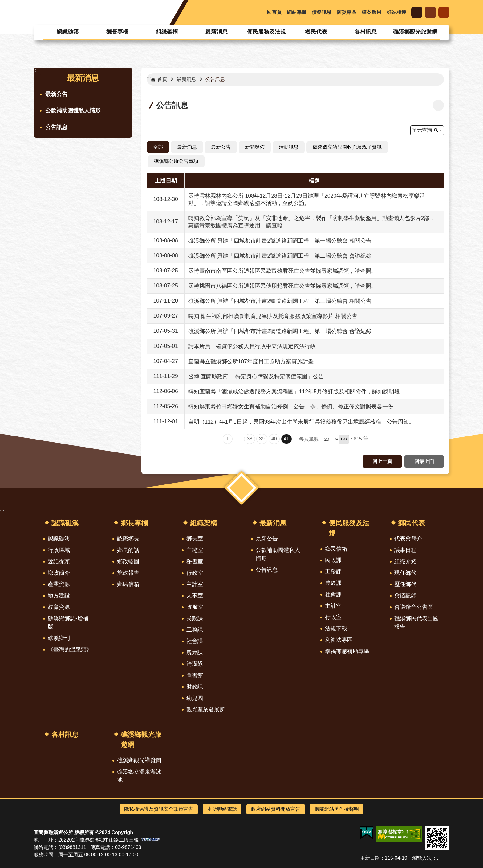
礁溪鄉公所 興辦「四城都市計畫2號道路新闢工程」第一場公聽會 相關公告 (280, 241)
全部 (158, 147)
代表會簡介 (408, 539)
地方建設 (59, 596)
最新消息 (217, 32)
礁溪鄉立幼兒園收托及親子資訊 (347, 147)
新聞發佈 (255, 147)
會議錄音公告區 (414, 607)
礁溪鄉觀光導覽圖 (139, 760)
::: (2, 3)
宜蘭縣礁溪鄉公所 (84, 12)
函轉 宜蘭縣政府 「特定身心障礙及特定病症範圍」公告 (256, 376)
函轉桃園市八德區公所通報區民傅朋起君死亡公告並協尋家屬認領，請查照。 (282, 286)
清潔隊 (195, 664)
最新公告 (56, 94)
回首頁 (274, 12)
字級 (417, 12)
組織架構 (167, 32)
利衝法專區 (339, 640)
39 (262, 439)
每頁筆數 (309, 439)
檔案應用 (371, 12)
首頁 (162, 79)
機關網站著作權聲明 (337, 809)
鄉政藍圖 (128, 561)
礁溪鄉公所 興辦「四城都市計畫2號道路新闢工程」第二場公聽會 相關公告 (280, 301)
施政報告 (128, 573)
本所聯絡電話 (222, 809)
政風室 (195, 607)
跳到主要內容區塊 (3, 3)
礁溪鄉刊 (59, 638)
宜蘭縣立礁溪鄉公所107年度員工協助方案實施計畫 (251, 361)
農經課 (195, 653)
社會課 (195, 641)
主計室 (195, 584)
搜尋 (444, 12)
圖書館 (195, 675)
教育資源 (59, 607)
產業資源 (59, 584)
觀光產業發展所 (206, 709)
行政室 (195, 573)
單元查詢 (422, 130)
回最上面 (424, 461)
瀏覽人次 (422, 858)
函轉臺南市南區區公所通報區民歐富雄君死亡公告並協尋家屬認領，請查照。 (282, 271)
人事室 (195, 596)
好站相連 (396, 12)
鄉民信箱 (128, 584)
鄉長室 (195, 539)
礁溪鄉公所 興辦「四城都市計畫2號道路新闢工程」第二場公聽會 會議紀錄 (280, 256)
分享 (430, 12)
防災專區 (347, 12)
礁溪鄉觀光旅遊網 (415, 32)
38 (250, 439)
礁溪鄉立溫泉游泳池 (139, 776)
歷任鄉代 (405, 584)
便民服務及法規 (266, 32)
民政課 (195, 618)
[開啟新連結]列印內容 (438, 105)
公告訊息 (56, 127)
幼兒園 (195, 698)
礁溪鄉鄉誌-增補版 (68, 623)
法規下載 (336, 629)
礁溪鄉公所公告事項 (176, 161)
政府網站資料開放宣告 (276, 809)
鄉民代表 (316, 32)
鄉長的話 (128, 550)
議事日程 (405, 550)
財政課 (195, 687)
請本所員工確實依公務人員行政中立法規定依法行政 (252, 346)
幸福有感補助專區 (347, 651)
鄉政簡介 (59, 573)
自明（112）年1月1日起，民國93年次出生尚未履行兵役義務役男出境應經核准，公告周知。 (301, 422)
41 (286, 439)
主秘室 (195, 550)
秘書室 (195, 561)
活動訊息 (289, 147)
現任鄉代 (405, 573)
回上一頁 (382, 461)
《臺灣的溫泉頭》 (70, 649)
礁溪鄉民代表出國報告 (416, 623)
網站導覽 (297, 12)
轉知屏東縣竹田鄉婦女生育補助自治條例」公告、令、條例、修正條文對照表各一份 (291, 407)
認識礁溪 (68, 32)
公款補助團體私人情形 (73, 111)
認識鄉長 (128, 539)
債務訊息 (322, 12)
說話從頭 (59, 561)
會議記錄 (405, 596)
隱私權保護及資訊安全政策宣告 (159, 809)
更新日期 (370, 858)
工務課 (195, 630)
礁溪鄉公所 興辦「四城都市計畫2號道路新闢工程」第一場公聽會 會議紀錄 (280, 331)
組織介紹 (405, 561)
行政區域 (59, 550)
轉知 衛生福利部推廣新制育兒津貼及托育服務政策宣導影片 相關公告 (273, 316)
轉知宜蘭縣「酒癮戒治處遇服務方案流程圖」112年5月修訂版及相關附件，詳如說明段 (294, 392)
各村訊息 (366, 32)
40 (274, 439)
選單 (241, 488)
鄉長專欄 (117, 32)
